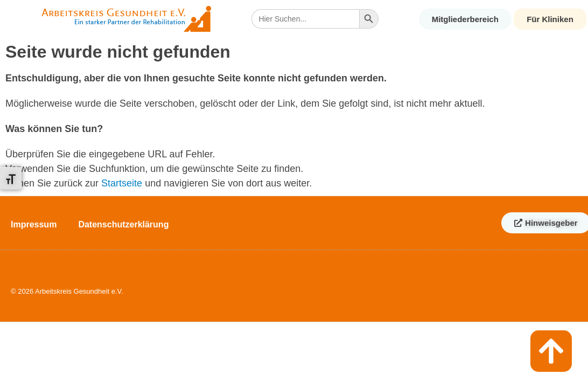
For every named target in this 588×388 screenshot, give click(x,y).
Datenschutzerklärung (123, 224)
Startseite (122, 183)
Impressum (34, 224)
